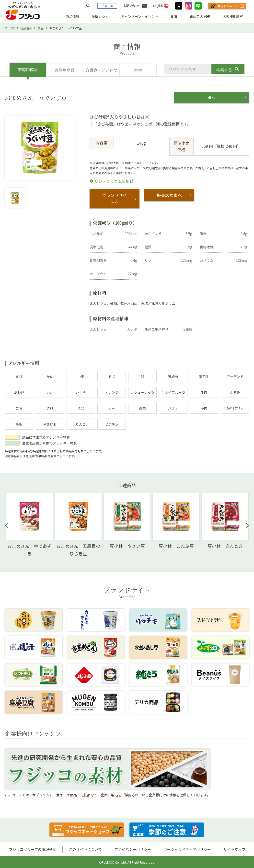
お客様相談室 (233, 16)
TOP (12, 28)
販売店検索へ (169, 195)
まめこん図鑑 (200, 16)
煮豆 (41, 28)
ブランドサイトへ (115, 199)
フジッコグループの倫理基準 (33, 849)
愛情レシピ (100, 16)
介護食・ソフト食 (101, 70)
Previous (7, 525)
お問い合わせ (135, 6)
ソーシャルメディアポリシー (187, 849)
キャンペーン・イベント (140, 16)
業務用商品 (65, 70)
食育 (174, 16)
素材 (138, 70)
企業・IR (107, 6)
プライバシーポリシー (133, 849)
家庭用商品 (28, 69)
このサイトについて (85, 849)
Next (247, 525)
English (161, 6)
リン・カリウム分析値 (114, 181)
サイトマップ (234, 849)
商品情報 (72, 16)
